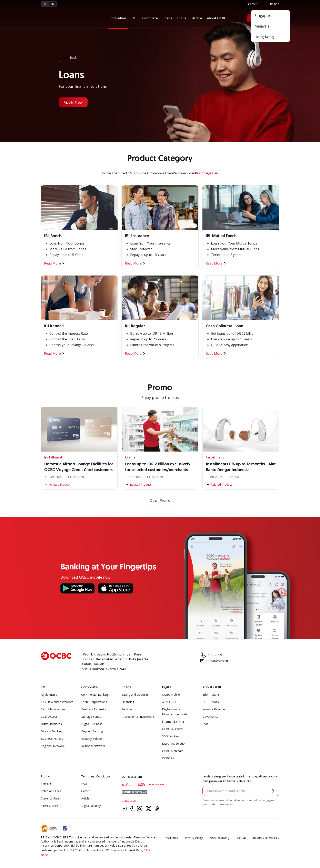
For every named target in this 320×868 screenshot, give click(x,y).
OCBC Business (172, 729)
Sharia (167, 18)
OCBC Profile (211, 702)
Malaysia (262, 26)
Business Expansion (94, 709)
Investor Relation (214, 709)
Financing (128, 702)
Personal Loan (184, 173)
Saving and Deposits (135, 695)
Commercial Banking (95, 695)
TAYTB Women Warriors (57, 702)
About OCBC (217, 18)
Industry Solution (92, 739)
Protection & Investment (138, 717)
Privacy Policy (194, 838)
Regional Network (53, 746)
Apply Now (73, 102)
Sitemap (241, 838)
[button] (272, 791)
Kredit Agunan (207, 173)
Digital (182, 18)
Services (127, 709)
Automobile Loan (160, 173)
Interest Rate (49, 806)
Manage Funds (91, 717)
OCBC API (169, 758)
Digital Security (91, 806)
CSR (205, 724)
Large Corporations (94, 702)
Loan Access (49, 717)
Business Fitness (52, 739)
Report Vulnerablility (266, 838)
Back (69, 58)
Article (197, 18)
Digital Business (51, 724)
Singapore (263, 15)
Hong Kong (264, 37)
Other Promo (160, 500)
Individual (118, 18)
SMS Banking (171, 736)
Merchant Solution (174, 743)
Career (86, 791)
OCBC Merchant (173, 751)
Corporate (150, 18)
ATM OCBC (170, 702)
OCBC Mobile (171, 695)
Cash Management (53, 709)
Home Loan (111, 173)
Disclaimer (171, 838)
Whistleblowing (219, 838)
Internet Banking (173, 721)
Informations (211, 695)
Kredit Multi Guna (133, 173)
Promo (45, 776)
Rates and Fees (51, 791)
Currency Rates (51, 798)
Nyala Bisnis (49, 695)
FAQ (84, 784)
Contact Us (129, 801)
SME (134, 18)
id (45, 4)
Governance (210, 717)
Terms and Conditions (96, 776)
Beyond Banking (52, 731)
